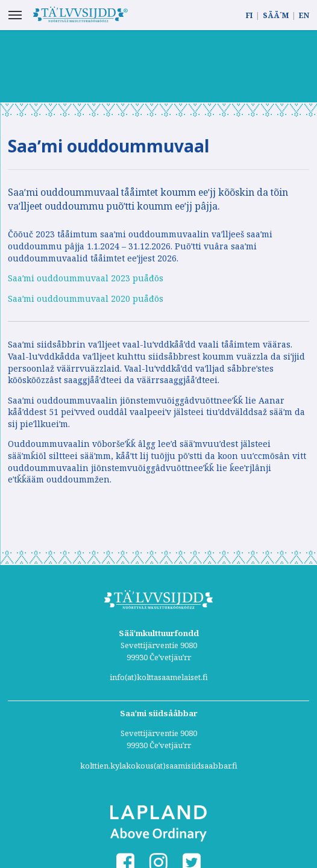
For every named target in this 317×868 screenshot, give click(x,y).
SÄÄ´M (276, 15)
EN (304, 15)
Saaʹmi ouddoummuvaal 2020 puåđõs (86, 298)
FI (249, 15)
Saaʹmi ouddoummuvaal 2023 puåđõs (86, 278)
